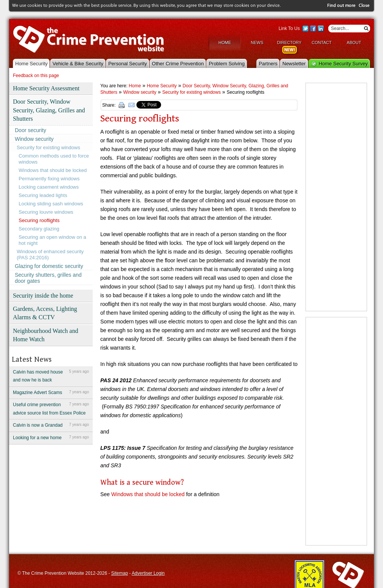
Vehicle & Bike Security (78, 63)
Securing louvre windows (46, 211)
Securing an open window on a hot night (52, 239)
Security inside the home (43, 295)
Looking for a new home (51, 437)
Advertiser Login (148, 572)
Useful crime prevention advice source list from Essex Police (51, 408)
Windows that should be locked (53, 169)
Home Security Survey (343, 63)
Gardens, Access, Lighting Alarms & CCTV (45, 312)
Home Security (31, 63)
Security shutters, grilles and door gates (48, 277)
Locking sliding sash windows (51, 203)
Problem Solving (227, 63)
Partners (268, 63)
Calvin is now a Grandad (51, 424)
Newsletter (294, 63)
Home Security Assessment (46, 87)
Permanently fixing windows (49, 178)
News (257, 42)
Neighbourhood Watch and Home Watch (46, 334)
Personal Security (128, 63)
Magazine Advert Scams (51, 391)
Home (225, 42)
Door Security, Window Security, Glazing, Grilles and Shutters (49, 110)
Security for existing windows (48, 147)
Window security (34, 138)
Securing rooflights (39, 220)
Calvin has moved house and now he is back (51, 375)
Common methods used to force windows (54, 158)
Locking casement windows (49, 186)
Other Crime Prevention (178, 63)
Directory (289, 42)
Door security (30, 129)
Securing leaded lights (43, 195)
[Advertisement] (336, 196)
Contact (321, 42)
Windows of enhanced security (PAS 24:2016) (50, 254)
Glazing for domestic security (49, 265)
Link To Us (289, 28)
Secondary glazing (39, 228)
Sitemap (120, 572)
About (354, 42)
